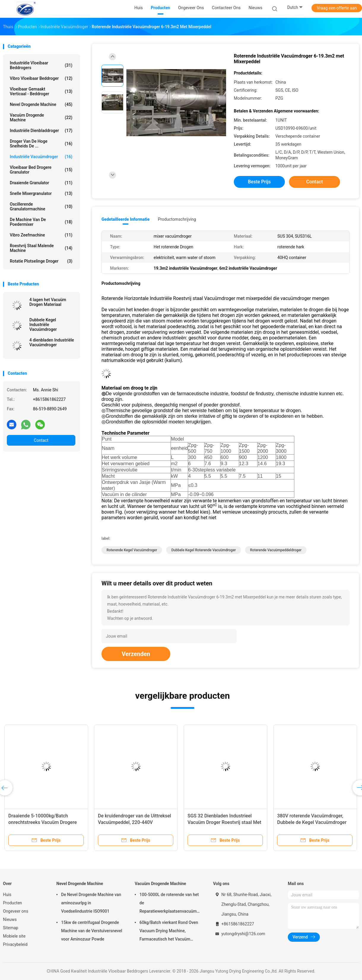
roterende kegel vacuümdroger (132, 550)
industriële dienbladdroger (41, 131)
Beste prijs (259, 182)
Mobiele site (14, 936)
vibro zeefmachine (41, 235)
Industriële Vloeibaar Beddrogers (41, 65)
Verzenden (136, 654)
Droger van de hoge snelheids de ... (41, 144)
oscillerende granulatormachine (41, 207)
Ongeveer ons (16, 911)
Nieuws (10, 919)
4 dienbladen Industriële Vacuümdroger (52, 342)
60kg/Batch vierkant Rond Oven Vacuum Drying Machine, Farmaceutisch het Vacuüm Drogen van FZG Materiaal (169, 932)
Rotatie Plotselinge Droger (41, 261)
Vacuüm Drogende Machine (41, 117)
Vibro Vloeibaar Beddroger (41, 78)
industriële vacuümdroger (41, 157)
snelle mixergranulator (41, 193)
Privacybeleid (15, 944)
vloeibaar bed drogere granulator (41, 170)
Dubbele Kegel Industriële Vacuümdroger (43, 325)
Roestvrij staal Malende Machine (41, 248)
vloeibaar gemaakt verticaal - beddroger (41, 91)
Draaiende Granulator (41, 183)
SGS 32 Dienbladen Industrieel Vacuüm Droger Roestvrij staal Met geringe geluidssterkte (224, 822)
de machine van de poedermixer (41, 222)
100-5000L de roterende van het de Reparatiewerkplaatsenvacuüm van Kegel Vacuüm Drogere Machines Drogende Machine (169, 904)
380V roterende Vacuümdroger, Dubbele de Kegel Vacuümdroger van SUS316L (312, 822)
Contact (41, 440)
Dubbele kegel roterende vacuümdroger (203, 550)
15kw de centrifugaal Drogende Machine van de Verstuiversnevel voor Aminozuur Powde (92, 931)
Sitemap (11, 928)
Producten (12, 903)
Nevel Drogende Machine (41, 104)
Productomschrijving (177, 219)
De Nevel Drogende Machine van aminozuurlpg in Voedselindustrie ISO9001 (91, 903)
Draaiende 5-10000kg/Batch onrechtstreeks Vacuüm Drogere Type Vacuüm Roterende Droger (43, 822)
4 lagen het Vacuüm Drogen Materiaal (48, 302)
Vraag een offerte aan (337, 8)
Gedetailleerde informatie (126, 219)
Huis (7, 895)
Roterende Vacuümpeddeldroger (276, 550)
